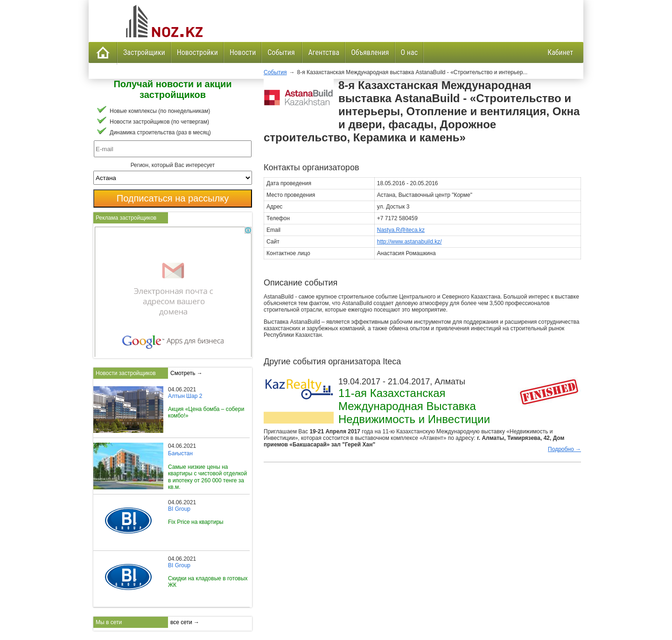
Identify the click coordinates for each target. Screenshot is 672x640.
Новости (243, 52)
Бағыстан (180, 453)
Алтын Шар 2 (185, 396)
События (282, 52)
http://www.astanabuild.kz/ (409, 242)
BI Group (179, 509)
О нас (409, 52)
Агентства (324, 52)
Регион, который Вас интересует (173, 165)
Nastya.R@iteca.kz (401, 230)
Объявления (370, 52)
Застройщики (144, 52)
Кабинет (560, 52)
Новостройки (197, 52)
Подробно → (564, 449)
